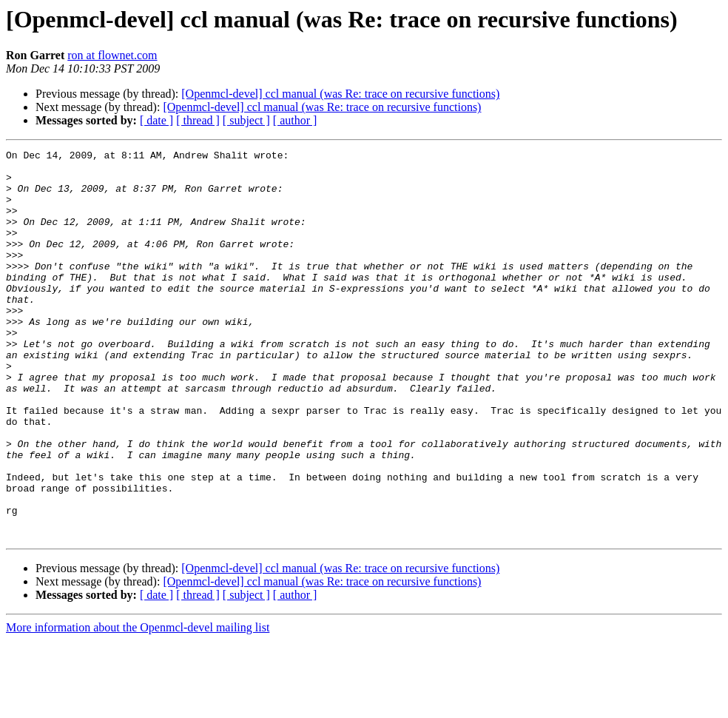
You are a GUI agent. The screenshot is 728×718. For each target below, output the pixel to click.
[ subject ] (246, 120)
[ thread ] (198, 120)
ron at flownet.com (112, 55)
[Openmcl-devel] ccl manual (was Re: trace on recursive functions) (340, 94)
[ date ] (156, 120)
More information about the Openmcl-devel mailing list (138, 705)
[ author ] (295, 120)
